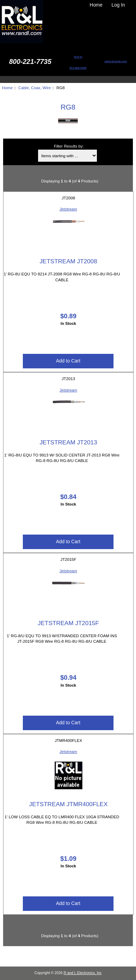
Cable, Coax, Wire (35, 88)
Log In (118, 5)
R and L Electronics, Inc (83, 973)
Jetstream (68, 209)
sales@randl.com (116, 61)
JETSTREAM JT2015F (68, 623)
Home (96, 5)
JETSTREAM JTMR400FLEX (68, 804)
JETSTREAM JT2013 (68, 442)
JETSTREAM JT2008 (68, 261)
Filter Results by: (69, 146)
